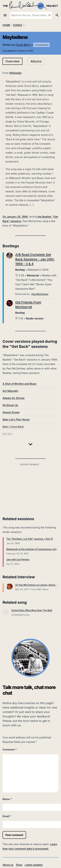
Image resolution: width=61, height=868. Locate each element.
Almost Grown (11, 412)
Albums (36, 61)
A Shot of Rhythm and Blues (19, 384)
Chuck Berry (23, 45)
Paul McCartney (40, 294)
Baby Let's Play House (16, 419)
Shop (19, 865)
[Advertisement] (30, 489)
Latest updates (34, 865)
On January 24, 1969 (15, 217)
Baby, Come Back (13, 427)
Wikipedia (15, 73)
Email (7, 816)
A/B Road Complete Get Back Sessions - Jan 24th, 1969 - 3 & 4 (35, 259)
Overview (12, 61)
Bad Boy (8, 434)
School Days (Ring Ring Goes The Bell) (32, 610)
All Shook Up (10, 405)
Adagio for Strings (14, 398)
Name (7, 799)
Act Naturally (10, 391)
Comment (10, 750)
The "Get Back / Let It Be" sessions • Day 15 (30, 539)
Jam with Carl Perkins (18, 559)
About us (8, 865)
